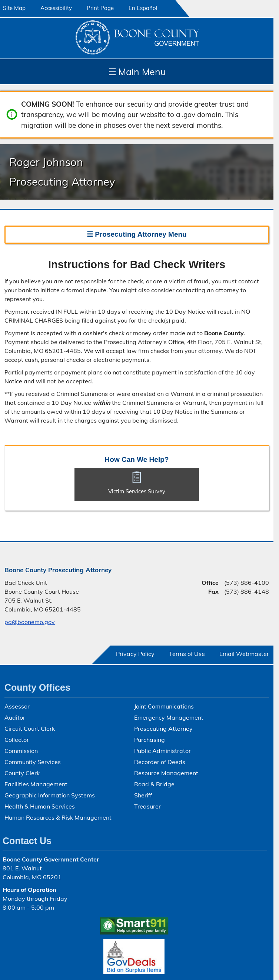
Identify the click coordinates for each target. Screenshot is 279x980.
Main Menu (137, 72)
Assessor (17, 706)
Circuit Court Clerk (30, 729)
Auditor (15, 717)
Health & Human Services (40, 806)
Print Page (100, 8)
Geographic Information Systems (50, 795)
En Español (143, 8)
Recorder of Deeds (160, 762)
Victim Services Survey (137, 491)
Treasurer (147, 806)
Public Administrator (162, 751)
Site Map (14, 8)
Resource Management (166, 773)
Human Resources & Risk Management (58, 817)
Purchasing (150, 740)
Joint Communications (164, 706)
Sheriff (143, 795)
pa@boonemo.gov (30, 622)
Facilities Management (36, 784)
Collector (17, 740)
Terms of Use (187, 654)
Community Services (33, 762)
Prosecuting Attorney (163, 729)
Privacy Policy (135, 654)
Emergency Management (169, 717)
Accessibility (56, 8)
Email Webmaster (244, 654)
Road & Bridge (154, 784)
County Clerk (22, 773)
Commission (21, 751)
